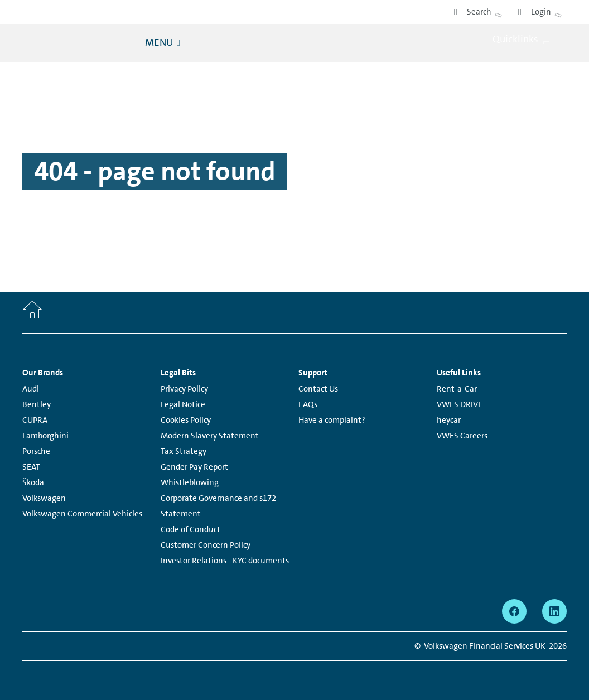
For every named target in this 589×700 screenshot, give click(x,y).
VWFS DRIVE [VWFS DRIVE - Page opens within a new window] (460, 404)
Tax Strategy (184, 451)
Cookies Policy (186, 420)
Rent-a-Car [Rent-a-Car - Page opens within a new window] (457, 389)
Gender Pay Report (194, 467)
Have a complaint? (332, 420)
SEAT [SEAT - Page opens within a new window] (31, 467)
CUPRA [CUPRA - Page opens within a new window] (35, 420)
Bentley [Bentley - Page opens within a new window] (37, 404)
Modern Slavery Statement (210, 436)
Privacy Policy (184, 389)
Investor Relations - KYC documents (225, 561)
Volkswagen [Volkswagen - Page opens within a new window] (44, 498)
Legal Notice (183, 404)
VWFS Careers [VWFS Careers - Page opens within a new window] (462, 436)
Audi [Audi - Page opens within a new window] (31, 389)
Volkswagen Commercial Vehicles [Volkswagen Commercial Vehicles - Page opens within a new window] (82, 514)
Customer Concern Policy (206, 545)
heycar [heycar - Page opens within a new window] (449, 420)
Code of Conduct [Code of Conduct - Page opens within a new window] (190, 529)
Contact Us (318, 389)
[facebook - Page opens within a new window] (514, 611)
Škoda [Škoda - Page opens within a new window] (33, 482)
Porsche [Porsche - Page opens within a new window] (36, 451)
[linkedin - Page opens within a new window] (554, 611)
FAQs (308, 404)
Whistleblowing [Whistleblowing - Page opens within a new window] (190, 482)
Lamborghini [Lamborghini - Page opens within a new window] (45, 436)
